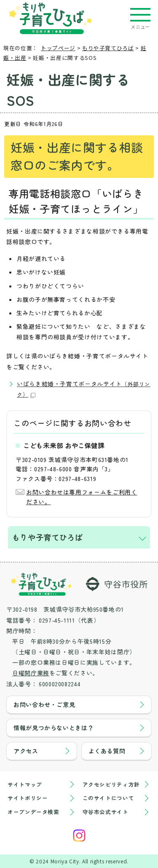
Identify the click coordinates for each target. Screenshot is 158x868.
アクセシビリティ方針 (111, 784)
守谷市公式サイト (106, 812)
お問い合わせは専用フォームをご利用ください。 (82, 497)
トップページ (58, 48)
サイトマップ (25, 784)
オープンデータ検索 (33, 812)
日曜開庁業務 (31, 673)
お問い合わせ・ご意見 (44, 704)
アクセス (26, 751)
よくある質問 (107, 751)
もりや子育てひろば (108, 48)
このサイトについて (108, 798)
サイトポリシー (28, 798)
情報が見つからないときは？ (54, 728)
